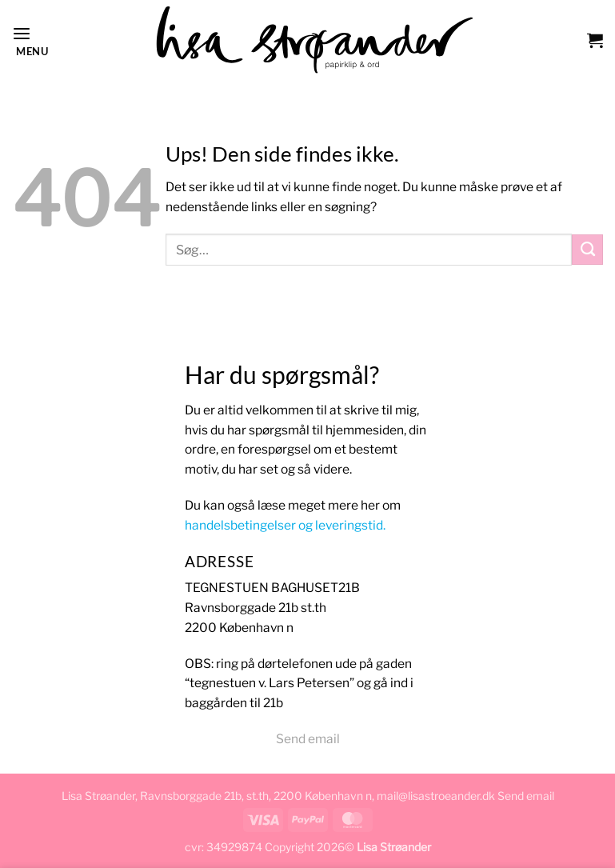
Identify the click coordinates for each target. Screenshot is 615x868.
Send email (308, 739)
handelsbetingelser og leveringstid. (285, 525)
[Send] (587, 250)
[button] (29, 40)
